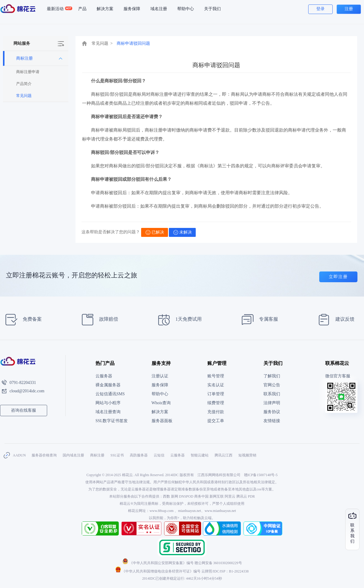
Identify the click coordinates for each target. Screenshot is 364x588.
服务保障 (132, 9)
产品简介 (24, 84)
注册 (349, 9)
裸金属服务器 (108, 385)
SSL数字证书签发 (112, 421)
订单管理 (216, 394)
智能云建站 (200, 455)
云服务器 (104, 376)
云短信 (159, 455)
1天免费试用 (178, 320)
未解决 (183, 232)
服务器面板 (162, 421)
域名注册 (159, 9)
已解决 (155, 232)
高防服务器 (139, 455)
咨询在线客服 (24, 410)
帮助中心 (186, 9)
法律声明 (272, 403)
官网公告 (272, 385)
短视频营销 (247, 455)
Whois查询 (161, 403)
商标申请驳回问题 (133, 43)
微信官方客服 (338, 376)
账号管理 (216, 376)
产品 (82, 9)
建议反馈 (334, 320)
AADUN (19, 455)
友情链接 (272, 421)
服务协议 (272, 412)
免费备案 (22, 320)
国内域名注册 (73, 455)
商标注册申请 (28, 72)
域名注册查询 (108, 412)
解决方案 (105, 9)
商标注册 (97, 455)
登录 (320, 9)
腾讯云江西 (223, 455)
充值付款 (216, 412)
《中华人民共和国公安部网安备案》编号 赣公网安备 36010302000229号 (182, 563)
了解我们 (272, 376)
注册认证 (160, 376)
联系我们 (272, 394)
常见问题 (24, 96)
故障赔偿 (98, 320)
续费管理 (216, 403)
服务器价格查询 (44, 455)
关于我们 (212, 9)
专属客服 (258, 320)
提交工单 (216, 421)
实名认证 (216, 385)
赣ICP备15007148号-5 (261, 475)
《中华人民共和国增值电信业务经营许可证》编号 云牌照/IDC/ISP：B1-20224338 (182, 571)
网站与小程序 (108, 403)
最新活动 (58, 9)
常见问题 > (102, 43)
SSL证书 (117, 455)
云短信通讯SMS (110, 394)
